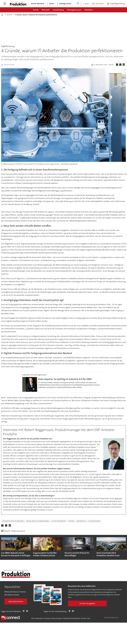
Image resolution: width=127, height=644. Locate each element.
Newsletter (100, 4)
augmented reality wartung (13, 521)
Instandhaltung (58, 10)
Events (52, 4)
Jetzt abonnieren (16, 601)
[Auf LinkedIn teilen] (124, 65)
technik (71, 521)
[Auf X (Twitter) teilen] (121, 65)
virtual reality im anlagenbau (38, 521)
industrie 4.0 (81, 521)
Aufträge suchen (65, 4)
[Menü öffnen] (5, 4)
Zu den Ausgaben (87, 603)
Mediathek (88, 10)
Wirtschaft (46, 10)
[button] (122, 547)
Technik (36, 10)
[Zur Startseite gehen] (18, 4)
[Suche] (78, 4)
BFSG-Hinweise (57, 618)
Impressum (47, 618)
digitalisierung (94, 521)
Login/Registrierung (117, 4)
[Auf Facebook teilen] (117, 65)
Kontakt (83, 618)
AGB (33, 618)
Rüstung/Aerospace (74, 10)
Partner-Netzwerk (38, 4)
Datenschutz (39, 618)
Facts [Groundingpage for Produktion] (89, 618)
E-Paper (86, 4)
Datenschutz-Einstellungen (71, 618)
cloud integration (58, 521)
